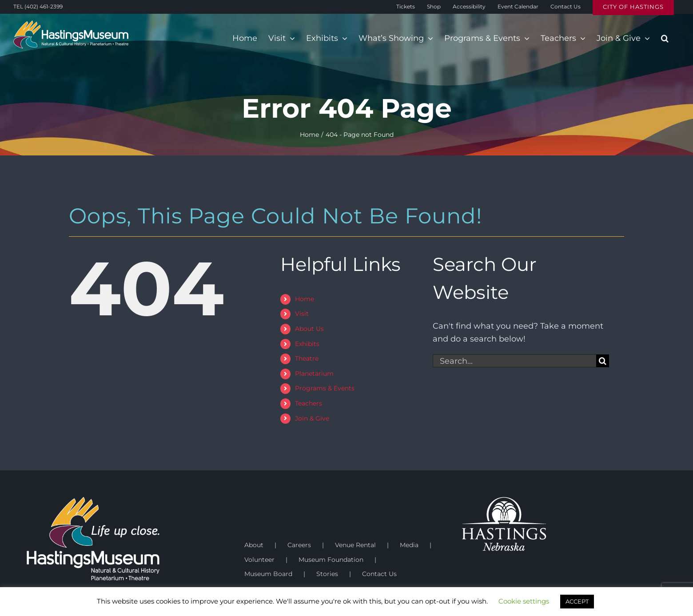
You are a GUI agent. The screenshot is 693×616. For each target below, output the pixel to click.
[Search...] (514, 361)
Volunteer (259, 560)
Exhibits (307, 344)
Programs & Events (325, 388)
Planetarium (314, 374)
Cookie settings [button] (524, 601)
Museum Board (268, 574)
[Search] (603, 361)
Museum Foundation (331, 560)
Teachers (309, 403)
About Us (309, 329)
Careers (299, 545)
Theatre (307, 358)
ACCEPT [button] (577, 601)
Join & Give (312, 418)
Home (305, 299)
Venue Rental (355, 545)
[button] (665, 38)
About (254, 545)
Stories (327, 574)
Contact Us (379, 574)
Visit (302, 314)
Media (409, 545)
